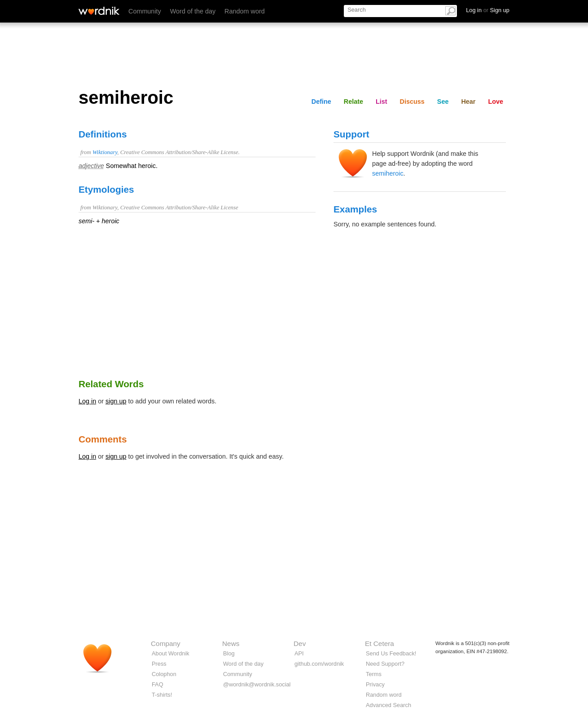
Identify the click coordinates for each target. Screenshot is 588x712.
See (443, 102)
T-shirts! (162, 695)
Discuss (412, 102)
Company (166, 643)
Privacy (375, 684)
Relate (353, 102)
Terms (374, 674)
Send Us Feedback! (391, 653)
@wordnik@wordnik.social (257, 684)
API (299, 653)
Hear (468, 102)
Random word (245, 11)
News (231, 643)
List (382, 102)
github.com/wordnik (319, 664)
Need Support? (385, 664)
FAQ (158, 684)
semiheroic (388, 173)
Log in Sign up (488, 10)
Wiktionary (105, 152)
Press (159, 664)
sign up (116, 401)
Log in (87, 401)
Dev (300, 643)
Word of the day (193, 11)
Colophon (164, 674)
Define (321, 102)
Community (145, 11)
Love (496, 102)
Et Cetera (380, 643)
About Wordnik (171, 653)
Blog (229, 653)
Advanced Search (388, 705)
